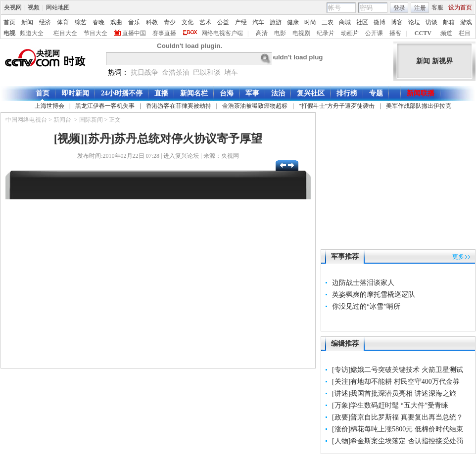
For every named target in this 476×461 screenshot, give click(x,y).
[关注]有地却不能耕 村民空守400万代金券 (396, 382)
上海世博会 (49, 106)
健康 (293, 22)
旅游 (276, 22)
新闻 (27, 22)
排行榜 (347, 93)
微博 (380, 22)
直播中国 (134, 33)
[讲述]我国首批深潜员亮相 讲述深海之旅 (394, 393)
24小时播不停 (122, 93)
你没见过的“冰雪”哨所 (366, 306)
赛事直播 (164, 33)
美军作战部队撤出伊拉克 (419, 106)
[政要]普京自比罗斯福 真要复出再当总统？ (398, 417)
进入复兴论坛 (181, 156)
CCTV (423, 33)
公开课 (374, 33)
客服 (437, 7)
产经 (241, 22)
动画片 (350, 33)
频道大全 (32, 33)
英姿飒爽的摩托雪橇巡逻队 (374, 295)
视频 (34, 7)
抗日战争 (144, 72)
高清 (262, 33)
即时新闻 (75, 93)
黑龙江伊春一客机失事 (105, 106)
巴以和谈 (207, 72)
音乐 (134, 22)
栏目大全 (65, 33)
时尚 (310, 22)
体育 (63, 22)
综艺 (81, 22)
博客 (397, 22)
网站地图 (58, 7)
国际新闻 (91, 120)
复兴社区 (311, 93)
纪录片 (326, 33)
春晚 (98, 22)
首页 (9, 22)
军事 (252, 93)
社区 (362, 22)
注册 (420, 8)
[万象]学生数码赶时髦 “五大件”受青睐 (390, 405)
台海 (227, 93)
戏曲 (116, 22)
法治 (278, 93)
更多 (458, 257)
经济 (45, 22)
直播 (161, 93)
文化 (188, 22)
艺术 (205, 22)
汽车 (258, 22)
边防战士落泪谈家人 (363, 283)
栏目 (465, 33)
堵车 (231, 72)
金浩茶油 (176, 72)
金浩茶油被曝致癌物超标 (255, 106)
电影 (280, 33)
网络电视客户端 (222, 33)
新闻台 (62, 120)
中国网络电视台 (26, 120)
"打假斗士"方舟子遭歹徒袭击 (337, 106)
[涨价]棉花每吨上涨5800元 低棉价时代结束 (398, 429)
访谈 (431, 22)
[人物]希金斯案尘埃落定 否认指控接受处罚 (398, 441)
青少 (170, 22)
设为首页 (460, 7)
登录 (399, 8)
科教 (152, 22)
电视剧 (301, 33)
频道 (446, 33)
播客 (395, 33)
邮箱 (449, 22)
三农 (328, 22)
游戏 (466, 22)
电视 (9, 33)
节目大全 (95, 33)
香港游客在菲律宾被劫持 (179, 106)
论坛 (414, 22)
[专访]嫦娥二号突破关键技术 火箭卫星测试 (398, 370)
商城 (345, 22)
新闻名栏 (194, 93)
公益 (223, 22)
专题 (376, 93)
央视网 (13, 7)
